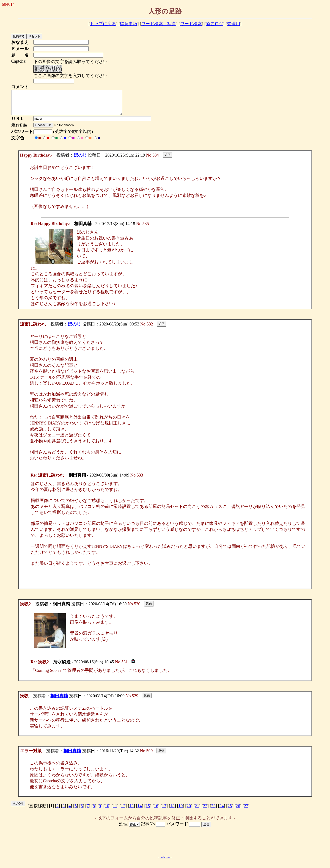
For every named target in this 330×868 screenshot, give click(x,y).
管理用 (234, 24)
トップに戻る (103, 24)
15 (148, 811)
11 (115, 811)
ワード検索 (191, 24)
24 (221, 811)
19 (181, 811)
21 (197, 811)
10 (107, 811)
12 (123, 811)
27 (246, 811)
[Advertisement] (165, 846)
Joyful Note (165, 862)
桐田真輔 (59, 701)
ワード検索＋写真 (159, 24)
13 (131, 811)
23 (213, 811)
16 (156, 811)
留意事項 (129, 24)
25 (230, 811)
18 (172, 811)
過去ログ (214, 24)
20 (189, 811)
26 (238, 811)
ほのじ (80, 160)
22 (205, 811)
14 (140, 811)
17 (164, 811)
